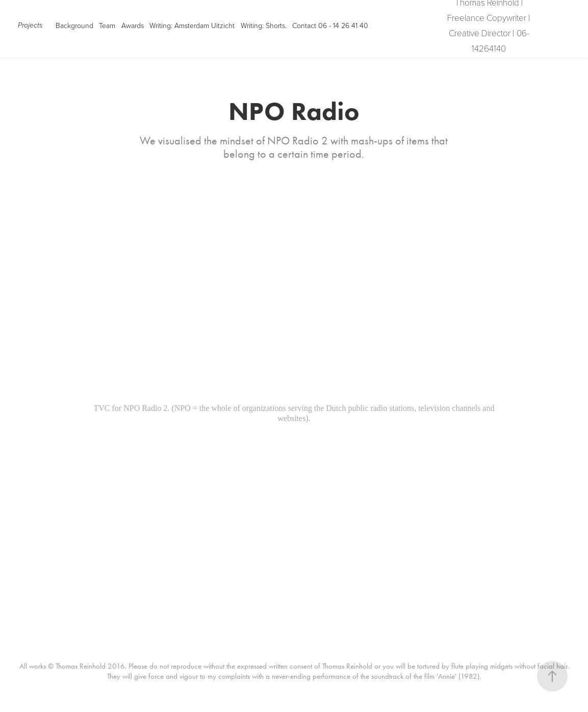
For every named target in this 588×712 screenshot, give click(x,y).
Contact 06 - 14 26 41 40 (330, 25)
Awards (133, 25)
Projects (30, 26)
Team (107, 25)
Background (74, 25)
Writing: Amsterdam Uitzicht (192, 25)
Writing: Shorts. (264, 25)
